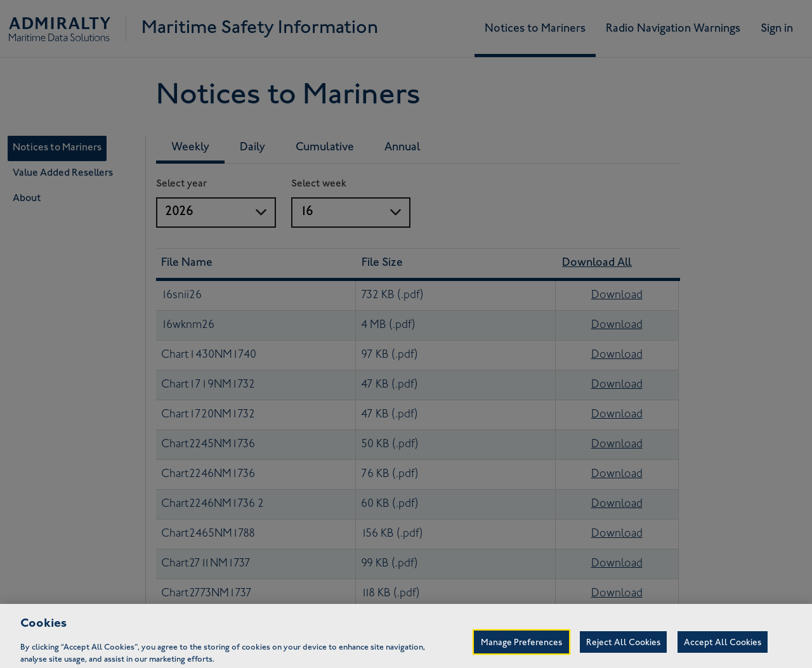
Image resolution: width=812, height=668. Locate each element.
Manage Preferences (521, 652)
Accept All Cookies (723, 652)
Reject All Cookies (623, 652)
